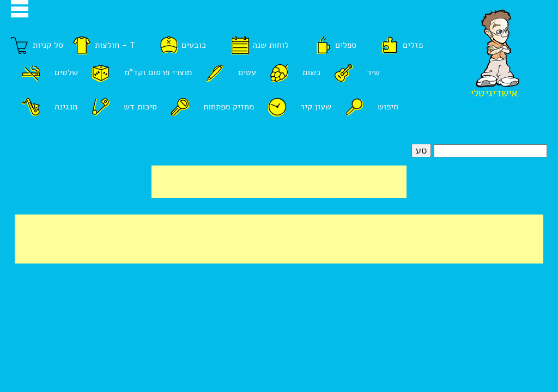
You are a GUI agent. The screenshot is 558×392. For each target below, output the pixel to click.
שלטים (66, 72)
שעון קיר (316, 107)
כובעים (194, 45)
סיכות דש (140, 107)
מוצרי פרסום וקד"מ (158, 72)
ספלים (346, 45)
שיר (373, 72)
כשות (311, 72)
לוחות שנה (271, 45)
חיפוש (388, 107)
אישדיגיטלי (494, 93)
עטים (247, 72)
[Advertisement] (279, 182)
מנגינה (66, 107)
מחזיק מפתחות (229, 107)
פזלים (413, 45)
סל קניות (48, 45)
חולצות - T (115, 45)
